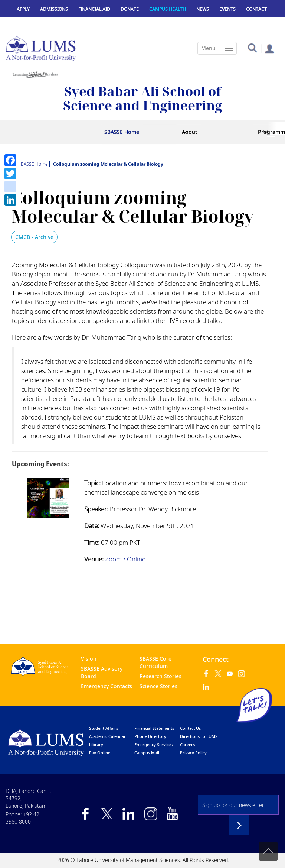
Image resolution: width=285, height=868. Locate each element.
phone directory (150, 736)
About (189, 132)
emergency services (153, 744)
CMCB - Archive (34, 237)
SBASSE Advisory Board (102, 672)
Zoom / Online (125, 559)
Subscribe (239, 825)
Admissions (54, 9)
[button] (252, 47)
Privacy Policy (193, 753)
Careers (187, 744)
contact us (190, 728)
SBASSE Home (122, 132)
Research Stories (160, 676)
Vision (89, 659)
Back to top (268, 851)
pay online (100, 753)
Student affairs (104, 728)
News (203, 9)
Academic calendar (107, 736)
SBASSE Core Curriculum (155, 662)
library (96, 744)
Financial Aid (94, 9)
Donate (130, 9)
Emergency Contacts (107, 686)
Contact (256, 9)
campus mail (147, 753)
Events (227, 9)
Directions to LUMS (199, 736)
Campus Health (168, 9)
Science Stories (158, 686)
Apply (23, 9)
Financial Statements (154, 728)
